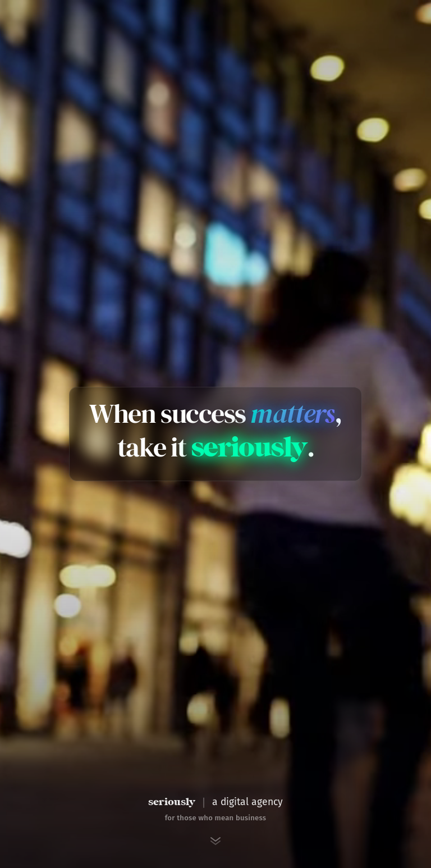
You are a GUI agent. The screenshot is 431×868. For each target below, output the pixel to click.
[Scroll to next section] (215, 841)
